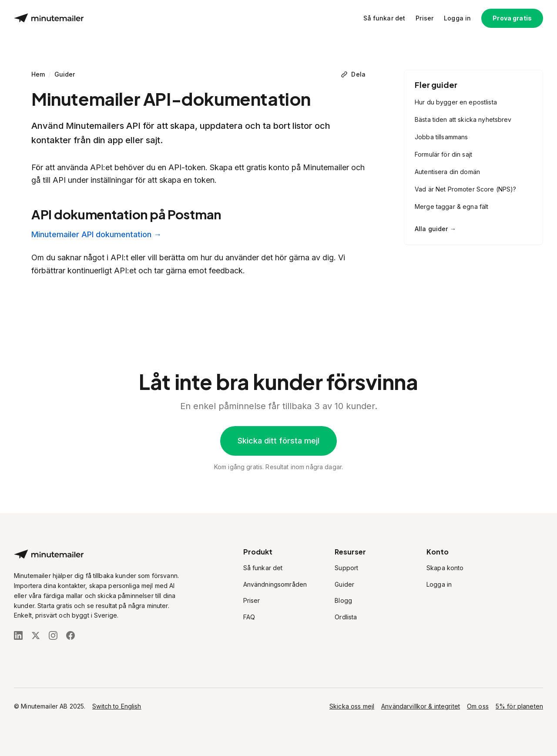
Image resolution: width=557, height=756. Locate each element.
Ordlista (346, 617)
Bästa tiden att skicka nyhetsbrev (463, 119)
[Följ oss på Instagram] (53, 635)
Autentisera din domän (447, 172)
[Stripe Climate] (97, 659)
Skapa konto (445, 568)
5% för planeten (519, 706)
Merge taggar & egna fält (451, 207)
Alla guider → (435, 229)
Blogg (343, 600)
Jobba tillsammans (441, 137)
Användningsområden (275, 584)
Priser (424, 18)
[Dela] (353, 74)
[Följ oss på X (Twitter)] (36, 635)
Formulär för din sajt (443, 154)
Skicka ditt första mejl (278, 441)
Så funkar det (384, 18)
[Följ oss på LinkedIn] (18, 635)
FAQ (249, 617)
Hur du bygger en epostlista (456, 102)
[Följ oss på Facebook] (70, 635)
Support (346, 568)
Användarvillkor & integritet (421, 706)
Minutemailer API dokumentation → (96, 234)
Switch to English (117, 706)
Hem (38, 74)
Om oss (478, 706)
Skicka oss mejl (352, 706)
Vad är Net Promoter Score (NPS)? (465, 189)
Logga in (457, 18)
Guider (65, 74)
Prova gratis (512, 18)
